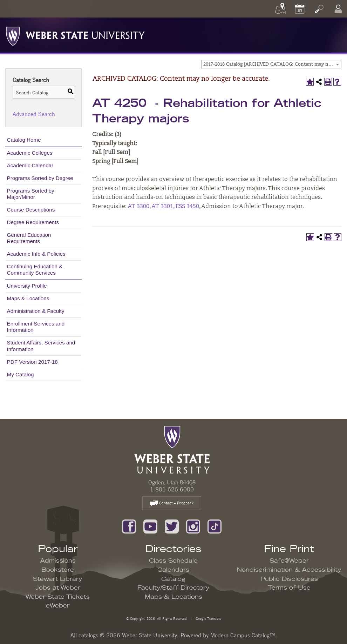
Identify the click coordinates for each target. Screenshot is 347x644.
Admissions (58, 561)
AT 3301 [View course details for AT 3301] (162, 207)
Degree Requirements (33, 222)
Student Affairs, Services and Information (41, 346)
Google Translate (208, 618)
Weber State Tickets (58, 597)
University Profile (27, 286)
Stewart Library (58, 579)
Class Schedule (173, 561)
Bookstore (58, 570)
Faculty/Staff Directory (173, 588)
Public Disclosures (289, 579)
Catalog (173, 579)
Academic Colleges (30, 153)
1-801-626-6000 (172, 489)
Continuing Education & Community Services (35, 270)
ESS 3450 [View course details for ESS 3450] (187, 207)
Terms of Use (289, 588)
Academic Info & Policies (36, 254)
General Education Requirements (29, 238)
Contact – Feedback (172, 504)
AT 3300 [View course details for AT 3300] (138, 207)
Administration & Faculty (36, 311)
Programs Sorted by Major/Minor (31, 194)
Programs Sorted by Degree (40, 178)
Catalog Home (24, 140)
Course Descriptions (31, 210)
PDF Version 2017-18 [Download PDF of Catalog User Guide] (32, 362)
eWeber (58, 606)
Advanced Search (34, 114)
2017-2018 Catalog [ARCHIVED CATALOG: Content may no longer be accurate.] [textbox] (272, 64)
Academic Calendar (30, 165)
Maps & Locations (28, 298)
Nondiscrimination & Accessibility (289, 570)
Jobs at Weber (58, 588)
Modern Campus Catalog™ (243, 635)
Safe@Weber (289, 561)
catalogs (88, 635)
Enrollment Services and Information (36, 327)
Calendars (173, 570)
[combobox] (271, 64)
